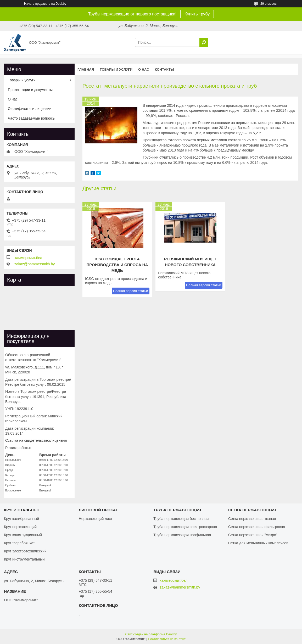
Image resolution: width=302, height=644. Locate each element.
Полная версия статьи (131, 291)
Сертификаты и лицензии (30, 109)
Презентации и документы (30, 90)
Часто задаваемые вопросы (32, 118)
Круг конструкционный (23, 535)
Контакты (164, 69)
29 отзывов (269, 4)
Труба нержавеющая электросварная (185, 527)
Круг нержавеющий (20, 527)
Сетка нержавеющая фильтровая (257, 527)
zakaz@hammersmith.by (35, 264)
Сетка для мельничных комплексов (258, 543)
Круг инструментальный (24, 559)
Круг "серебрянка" (19, 543)
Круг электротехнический (25, 551)
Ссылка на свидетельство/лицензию (36, 440)
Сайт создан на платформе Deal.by (151, 634)
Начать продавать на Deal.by (45, 4)
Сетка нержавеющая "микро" (253, 535)
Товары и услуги (116, 69)
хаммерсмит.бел (28, 258)
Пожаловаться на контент (167, 639)
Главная (86, 69)
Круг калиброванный (21, 519)
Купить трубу (197, 14)
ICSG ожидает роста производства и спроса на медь (117, 265)
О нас (144, 69)
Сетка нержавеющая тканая (252, 519)
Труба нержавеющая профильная (182, 535)
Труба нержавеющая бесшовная (181, 519)
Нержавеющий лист (96, 519)
